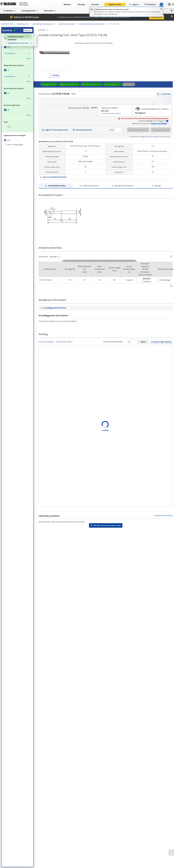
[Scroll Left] (63, 261)
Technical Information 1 (64, 342)
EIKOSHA (42, 30)
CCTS (9, 127)
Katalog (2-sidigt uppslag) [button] (161, 342)
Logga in (134, 4)
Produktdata (164, 94)
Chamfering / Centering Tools (43, 24)
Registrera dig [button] (115, 4)
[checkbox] (17, 47)
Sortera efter (154, 269)
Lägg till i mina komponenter (57, 130)
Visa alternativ (10, 53)
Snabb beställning (138, 130)
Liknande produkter (84, 130)
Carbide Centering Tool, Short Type (92, 24)
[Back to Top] (171, 853)
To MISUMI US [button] (157, 17)
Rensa (29, 58)
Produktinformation (57, 186)
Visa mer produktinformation (55, 177)
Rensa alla (28, 30)
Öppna (143, 342)
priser (168, 136)
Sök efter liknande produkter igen (107, 525)
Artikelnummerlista (90, 186)
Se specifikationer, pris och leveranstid (19, 43)
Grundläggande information (55, 308)
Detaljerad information (124, 186)
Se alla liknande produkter (163, 516)
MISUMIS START (7, 24)
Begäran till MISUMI (159, 123)
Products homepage (46, 342)
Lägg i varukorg (161, 130)
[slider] (110, 342)
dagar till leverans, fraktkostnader (152, 136)
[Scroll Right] (136, 261)
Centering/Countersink (66, 24)
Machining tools (23, 24)
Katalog (56, 75)
